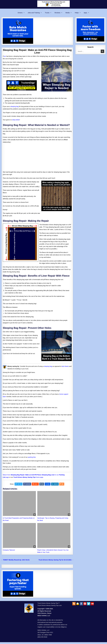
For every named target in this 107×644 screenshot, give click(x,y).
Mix (62, 484)
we (5, 56)
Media (69, 13)
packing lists (32, 457)
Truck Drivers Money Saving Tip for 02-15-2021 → (56, 560)
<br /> (9, 157)
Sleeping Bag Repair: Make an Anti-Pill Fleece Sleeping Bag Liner (37, 51)
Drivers (21, 13)
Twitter (19, 484)
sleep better (16, 120)
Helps (78, 13)
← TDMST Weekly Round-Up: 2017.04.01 (15, 560)
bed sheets (65, 366)
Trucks (48, 13)
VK (42, 484)
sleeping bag (15, 106)
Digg (48, 484)
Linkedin (55, 484)
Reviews (58, 13)
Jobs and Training (35, 13)
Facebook (27, 484)
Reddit (35, 484)
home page (28, 477)
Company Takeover (9, 550)
